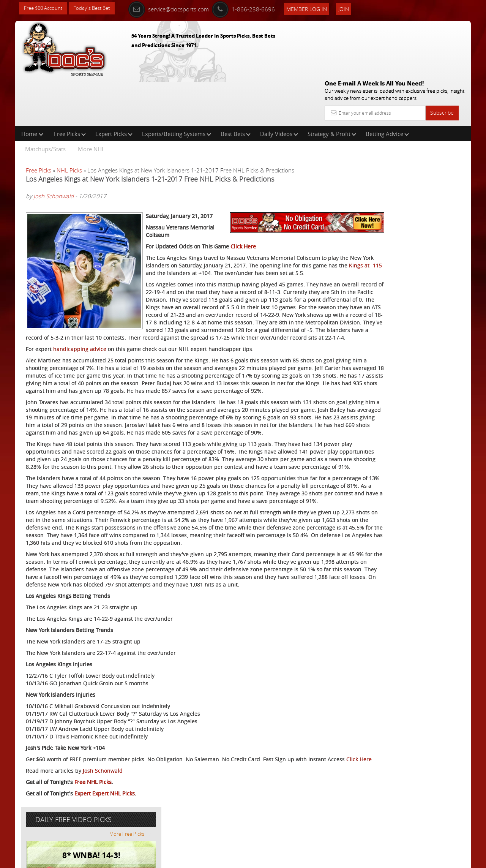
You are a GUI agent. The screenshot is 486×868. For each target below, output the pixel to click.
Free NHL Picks (93, 821)
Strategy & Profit (332, 85)
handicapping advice (80, 334)
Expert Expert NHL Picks (105, 832)
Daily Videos (279, 85)
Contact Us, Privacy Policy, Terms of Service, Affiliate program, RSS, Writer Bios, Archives (288, 859)
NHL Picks (69, 122)
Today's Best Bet (97, 9)
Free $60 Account (45, 9)
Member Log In (317, 8)
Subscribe (442, 58)
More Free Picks (437, 126)
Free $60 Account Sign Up (395, 267)
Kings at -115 (286, 243)
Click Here (243, 217)
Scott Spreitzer (397, 177)
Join (354, 8)
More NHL (91, 100)
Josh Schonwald (54, 148)
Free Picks (70, 85)
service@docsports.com (179, 8)
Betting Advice (387, 85)
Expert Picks (114, 85)
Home (32, 85)
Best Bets (236, 85)
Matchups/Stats (45, 100)
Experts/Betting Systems (177, 85)
